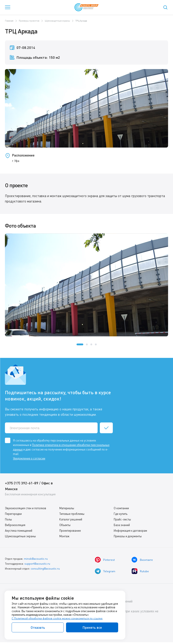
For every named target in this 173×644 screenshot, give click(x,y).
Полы (8, 519)
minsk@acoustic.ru (36, 558)
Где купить (121, 514)
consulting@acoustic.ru (45, 568)
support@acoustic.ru (37, 563)
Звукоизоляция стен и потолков (26, 508)
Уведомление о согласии (29, 458)
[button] (80, 344)
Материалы (67, 508)
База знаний (122, 525)
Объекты (65, 525)
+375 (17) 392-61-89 (22, 483)
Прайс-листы (122, 519)
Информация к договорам (130, 531)
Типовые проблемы (72, 514)
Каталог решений (71, 519)
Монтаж (64, 536)
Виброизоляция (15, 525)
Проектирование (70, 531)
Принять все (92, 627)
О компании (121, 508)
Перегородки (13, 514)
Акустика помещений (19, 531)
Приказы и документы (128, 536)
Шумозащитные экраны (20, 536)
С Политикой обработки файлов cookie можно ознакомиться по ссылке (58, 618)
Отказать (38, 627)
